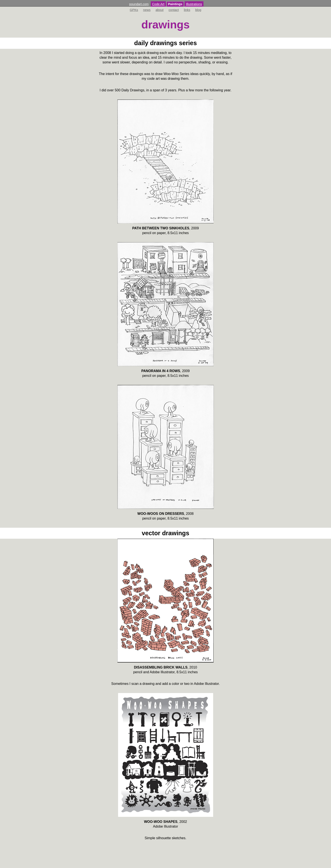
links (187, 10)
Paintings (175, 4)
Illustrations (194, 4)
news (147, 10)
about (159, 10)
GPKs (134, 10)
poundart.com (139, 4)
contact (174, 10)
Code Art (158, 4)
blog (198, 10)
